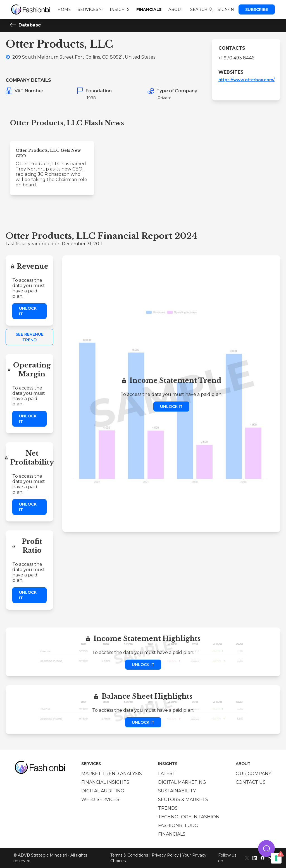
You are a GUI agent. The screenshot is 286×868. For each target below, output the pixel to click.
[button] (266, 848)
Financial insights (105, 782)
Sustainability (177, 791)
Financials (149, 9)
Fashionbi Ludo (178, 825)
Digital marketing (182, 782)
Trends (168, 808)
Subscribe (257, 9)
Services (90, 9)
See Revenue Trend (30, 337)
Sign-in (226, 9)
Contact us (251, 782)
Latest (167, 774)
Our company (253, 774)
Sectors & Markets (183, 800)
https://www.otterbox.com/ (246, 80)
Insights (120, 9)
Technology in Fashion (189, 817)
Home (64, 9)
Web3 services (100, 800)
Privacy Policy (165, 855)
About (176, 9)
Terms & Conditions (129, 855)
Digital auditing (103, 791)
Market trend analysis (112, 774)
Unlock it (28, 311)
